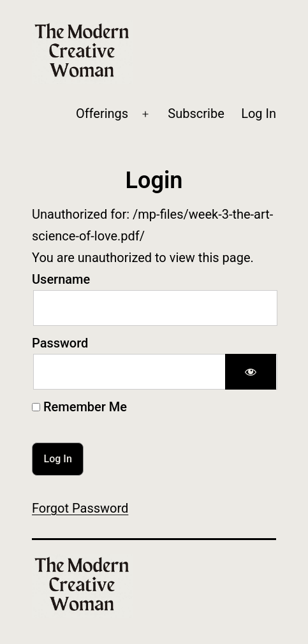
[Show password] (251, 372)
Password (60, 343)
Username (61, 279)
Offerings (102, 113)
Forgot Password (80, 508)
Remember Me (79, 407)
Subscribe (196, 113)
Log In (259, 113)
